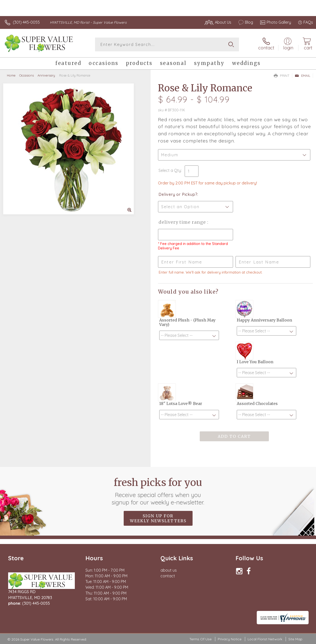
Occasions (27, 75)
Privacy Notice (230, 639)
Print (282, 76)
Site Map (295, 639)
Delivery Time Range (183, 222)
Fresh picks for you (158, 491)
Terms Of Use (200, 639)
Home (11, 75)
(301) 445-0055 (26, 22)
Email (303, 76)
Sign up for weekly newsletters (158, 518)
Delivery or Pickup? (178, 194)
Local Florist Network (265, 639)
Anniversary (46, 75)
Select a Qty (170, 170)
